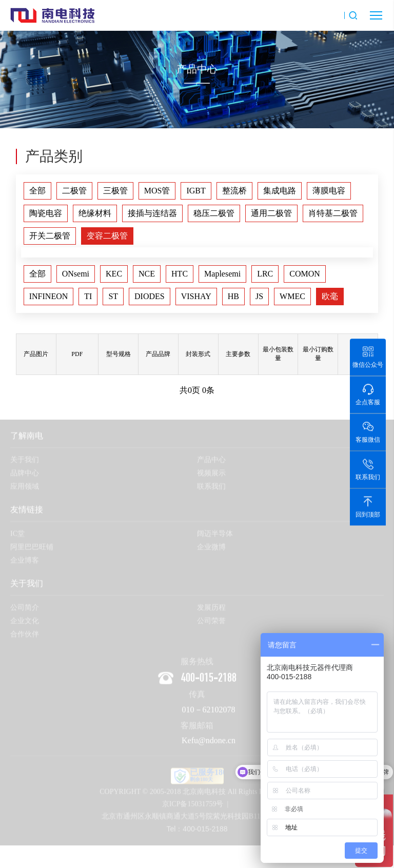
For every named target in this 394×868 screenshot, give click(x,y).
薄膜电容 (329, 191)
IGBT (196, 191)
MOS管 (157, 191)
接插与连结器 (152, 213)
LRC (265, 274)
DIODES (150, 296)
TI (88, 296)
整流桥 (234, 191)
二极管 (74, 191)
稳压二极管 (214, 213)
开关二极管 (50, 236)
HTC (180, 274)
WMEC (292, 296)
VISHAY (196, 296)
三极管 (115, 191)
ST (113, 296)
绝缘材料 (95, 213)
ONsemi (76, 274)
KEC (114, 274)
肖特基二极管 (333, 213)
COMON (305, 274)
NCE (147, 274)
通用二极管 (271, 213)
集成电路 (280, 191)
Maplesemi (222, 274)
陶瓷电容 (46, 213)
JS (259, 296)
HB (233, 296)
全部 (37, 191)
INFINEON (49, 296)
